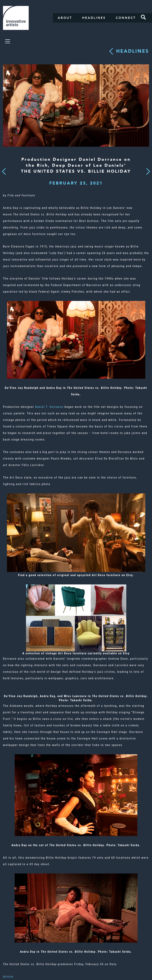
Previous (4, 170)
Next (147, 169)
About (65, 18)
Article (8, 977)
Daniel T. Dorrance (49, 407)
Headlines (94, 18)
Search (143, 17)
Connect (126, 18)
